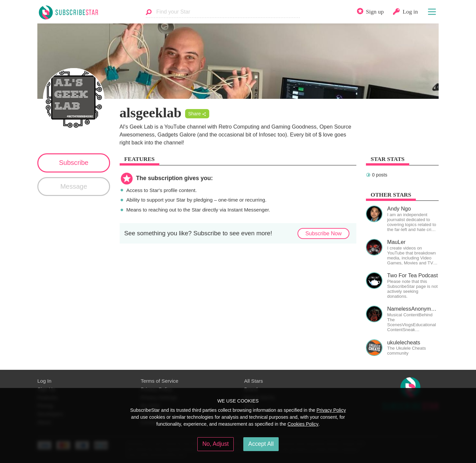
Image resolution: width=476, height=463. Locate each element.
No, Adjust (216, 444)
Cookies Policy (303, 424)
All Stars (254, 381)
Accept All (261, 444)
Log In (44, 381)
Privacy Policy (331, 410)
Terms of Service (160, 381)
